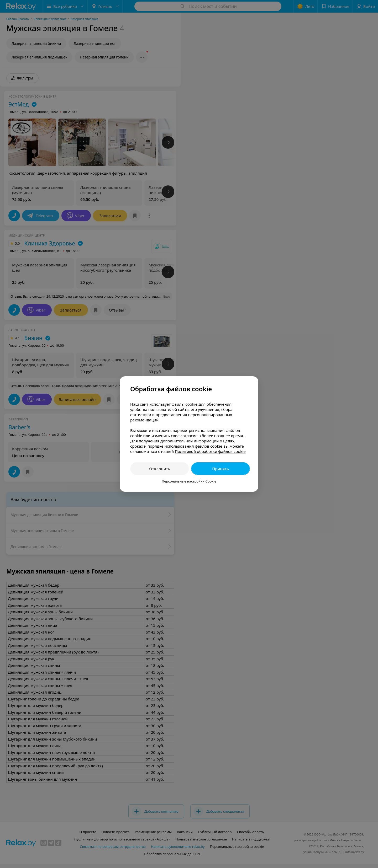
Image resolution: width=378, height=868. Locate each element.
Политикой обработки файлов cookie (210, 451)
